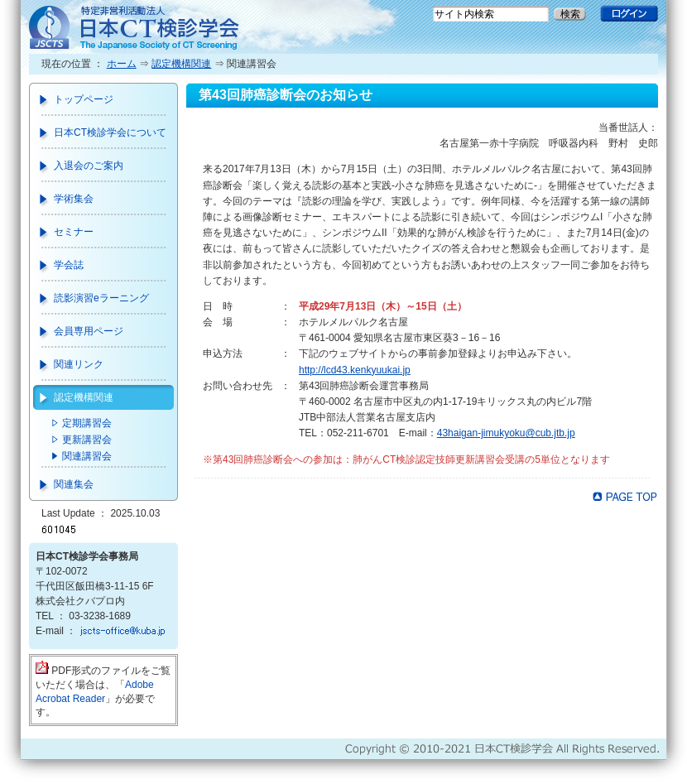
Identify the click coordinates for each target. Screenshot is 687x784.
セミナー (74, 232)
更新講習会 (87, 440)
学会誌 (69, 265)
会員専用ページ (89, 331)
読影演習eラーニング (101, 298)
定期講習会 (87, 423)
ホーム (122, 64)
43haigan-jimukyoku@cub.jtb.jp (506, 433)
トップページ (84, 99)
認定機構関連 (181, 64)
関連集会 (74, 484)
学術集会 (74, 199)
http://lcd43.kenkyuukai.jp (355, 370)
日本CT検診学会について (110, 132)
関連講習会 (87, 456)
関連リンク (79, 364)
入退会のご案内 (89, 166)
